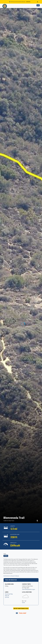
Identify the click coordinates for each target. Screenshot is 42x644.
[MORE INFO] (28, 2)
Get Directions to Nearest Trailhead (11, 576)
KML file (7, 596)
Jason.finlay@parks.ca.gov (29, 589)
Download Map (9, 594)
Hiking (6, 556)
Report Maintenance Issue (21, 608)
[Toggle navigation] (38, 5)
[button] (3, 266)
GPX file (7, 597)
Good (23, 603)
